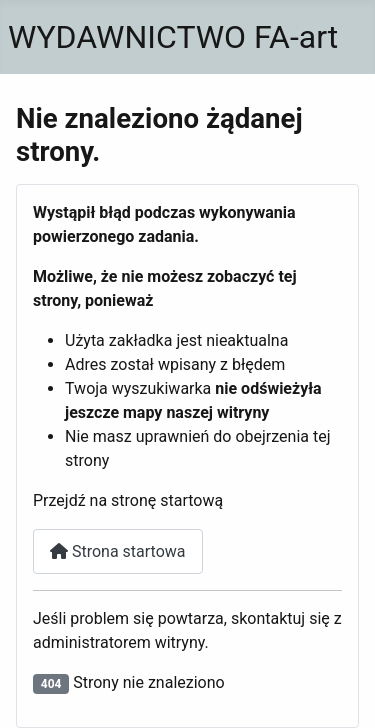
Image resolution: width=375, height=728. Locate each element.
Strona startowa (118, 551)
